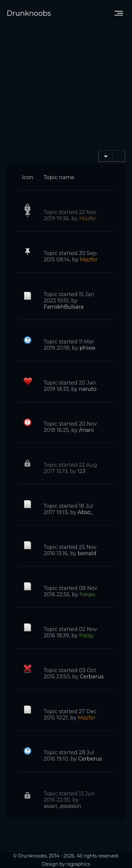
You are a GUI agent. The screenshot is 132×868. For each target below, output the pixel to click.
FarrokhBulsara (64, 307)
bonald (87, 553)
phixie (87, 348)
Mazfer (88, 218)
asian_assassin (62, 806)
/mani (86, 430)
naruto (88, 389)
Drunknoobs (29, 13)
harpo (87, 594)
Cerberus (92, 677)
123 (82, 471)
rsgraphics (78, 864)
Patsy (86, 635)
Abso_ (85, 512)
